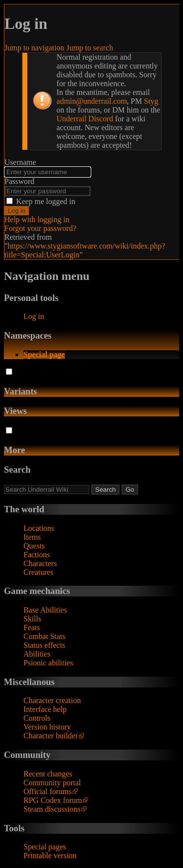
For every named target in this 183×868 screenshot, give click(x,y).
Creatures (38, 572)
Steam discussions (52, 809)
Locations (39, 528)
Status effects (44, 645)
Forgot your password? (40, 228)
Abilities (37, 654)
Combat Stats (44, 636)
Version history (47, 727)
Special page (44, 354)
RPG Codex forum (53, 800)
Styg (151, 101)
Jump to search (90, 48)
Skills (32, 619)
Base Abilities (45, 610)
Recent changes (48, 774)
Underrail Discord (85, 119)
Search (17, 469)
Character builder (51, 736)
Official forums (48, 791)
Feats (32, 628)
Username (20, 162)
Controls (37, 718)
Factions (37, 555)
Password (19, 181)
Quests (34, 546)
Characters (40, 563)
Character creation (52, 700)
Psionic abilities (48, 663)
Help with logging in (37, 219)
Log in (17, 211)
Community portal (52, 783)
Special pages (45, 847)
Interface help (45, 709)
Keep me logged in (46, 201)
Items (32, 537)
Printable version (50, 856)
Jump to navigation (34, 48)
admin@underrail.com (92, 101)
